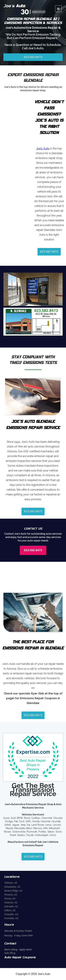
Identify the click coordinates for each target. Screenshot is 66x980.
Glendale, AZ (11, 906)
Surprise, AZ (11, 902)
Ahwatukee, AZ (12, 887)
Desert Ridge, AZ (13, 891)
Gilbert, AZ (10, 910)
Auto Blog (10, 953)
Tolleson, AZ (11, 883)
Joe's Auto (43, 148)
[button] (58, 9)
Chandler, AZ (11, 914)
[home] (29, 9)
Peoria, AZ (10, 899)
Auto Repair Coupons (20, 957)
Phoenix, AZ (11, 895)
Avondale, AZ (11, 918)
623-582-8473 (33, 57)
